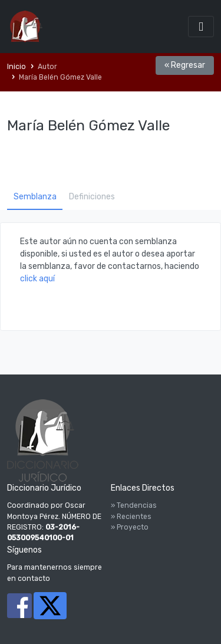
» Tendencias (134, 505)
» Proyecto (130, 527)
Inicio (17, 67)
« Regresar (185, 65)
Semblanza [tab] (35, 197)
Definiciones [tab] (92, 197)
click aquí (37, 279)
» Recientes (131, 517)
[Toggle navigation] (201, 26)
